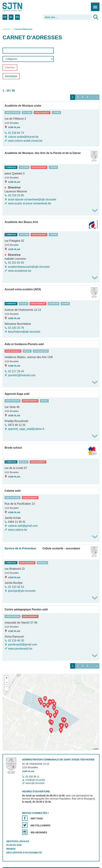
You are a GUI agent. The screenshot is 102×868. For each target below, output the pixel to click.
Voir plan (12, 127)
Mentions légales (18, 841)
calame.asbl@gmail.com (23, 526)
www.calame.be (18, 530)
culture (27, 113)
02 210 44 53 (16, 587)
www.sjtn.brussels (35, 783)
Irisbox (11, 849)
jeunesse (54, 304)
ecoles (23, 304)
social (27, 351)
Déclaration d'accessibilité (24, 853)
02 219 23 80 (16, 196)
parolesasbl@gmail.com (23, 645)
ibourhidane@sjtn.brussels (24, 332)
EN (17, 17)
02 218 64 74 (16, 133)
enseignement (42, 113)
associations (13, 113)
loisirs (56, 113)
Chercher (10, 68)
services (42, 563)
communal (11, 167)
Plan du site (14, 845)
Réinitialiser (11, 76)
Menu (94, 5)
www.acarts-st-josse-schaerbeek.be (30, 203)
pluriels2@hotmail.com (22, 375)
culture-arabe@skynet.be (23, 137)
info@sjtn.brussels (35, 780)
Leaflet (96, 749)
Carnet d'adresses (23, 29)
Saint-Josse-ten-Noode (17, 7)
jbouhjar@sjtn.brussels (22, 591)
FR (5, 17)
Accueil (6, 29)
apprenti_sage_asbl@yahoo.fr (26, 429)
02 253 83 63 (16, 263)
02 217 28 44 (16, 371)
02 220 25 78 (16, 328)
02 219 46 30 (16, 641)
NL (11, 17)
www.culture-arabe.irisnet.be (25, 141)
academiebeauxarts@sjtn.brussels (29, 267)
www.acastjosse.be (20, 271)
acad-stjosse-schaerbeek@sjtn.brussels (32, 199)
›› (97, 97)
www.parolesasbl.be (20, 649)
